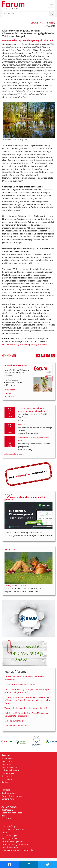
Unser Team (7, 819)
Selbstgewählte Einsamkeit (16, 585)
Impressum (7, 779)
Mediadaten (7, 761)
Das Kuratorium (9, 793)
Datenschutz (7, 776)
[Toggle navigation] (52, 5)
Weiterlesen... (10, 390)
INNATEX (22, 424)
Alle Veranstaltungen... (14, 454)
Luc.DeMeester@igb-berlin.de (15, 344)
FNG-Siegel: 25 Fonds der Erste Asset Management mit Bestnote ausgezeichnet (27, 714)
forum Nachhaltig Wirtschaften (15, 844)
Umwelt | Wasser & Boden (43, 23)
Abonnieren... (10, 396)
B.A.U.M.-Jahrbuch (9, 838)
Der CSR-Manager (9, 835)
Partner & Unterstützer (12, 796)
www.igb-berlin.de (38, 344)
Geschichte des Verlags (12, 813)
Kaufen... (8, 393)
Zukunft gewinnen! (10, 847)
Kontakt (5, 782)
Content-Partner (9, 799)
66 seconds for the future (13, 830)
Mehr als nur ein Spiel (14, 721)
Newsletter (6, 764)
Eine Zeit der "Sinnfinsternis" (17, 726)
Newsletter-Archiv (9, 767)
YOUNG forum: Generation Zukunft (20, 684)
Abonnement (7, 758)
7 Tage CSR (6, 833)
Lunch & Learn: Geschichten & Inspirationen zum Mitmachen (31, 410)
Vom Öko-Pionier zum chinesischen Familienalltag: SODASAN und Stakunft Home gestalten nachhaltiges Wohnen (28, 700)
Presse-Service (8, 773)
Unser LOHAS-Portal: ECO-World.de (17, 850)
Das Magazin (7, 810)
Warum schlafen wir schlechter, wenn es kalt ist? (26, 708)
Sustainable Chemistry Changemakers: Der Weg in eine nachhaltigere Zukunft (27, 691)
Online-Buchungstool (11, 770)
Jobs (3, 816)
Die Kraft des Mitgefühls (12, 841)
